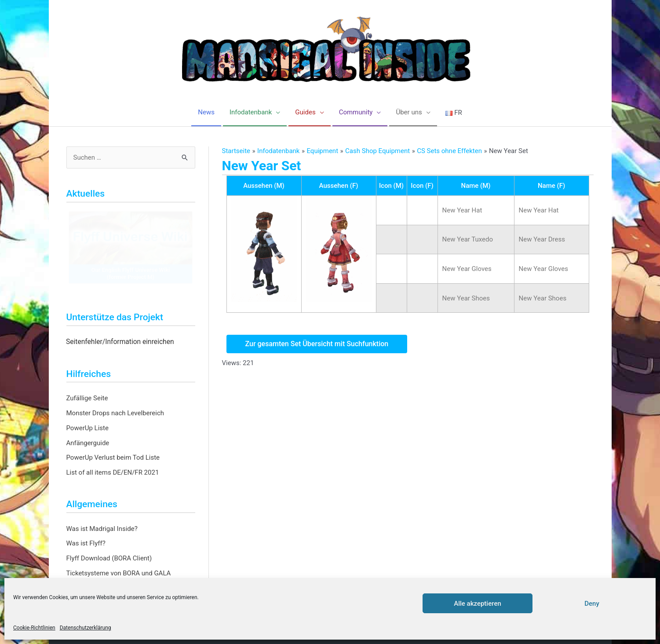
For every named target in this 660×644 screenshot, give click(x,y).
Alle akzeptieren (478, 604)
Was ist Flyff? (86, 543)
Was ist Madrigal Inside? (102, 529)
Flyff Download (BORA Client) (109, 558)
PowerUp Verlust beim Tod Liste (113, 457)
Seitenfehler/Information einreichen (120, 342)
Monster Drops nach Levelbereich (115, 413)
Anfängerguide (88, 443)
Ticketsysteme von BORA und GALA (119, 573)
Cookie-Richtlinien (34, 628)
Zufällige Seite (87, 398)
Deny (592, 604)
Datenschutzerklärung (86, 628)
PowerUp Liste (88, 428)
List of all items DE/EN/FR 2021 (113, 472)
